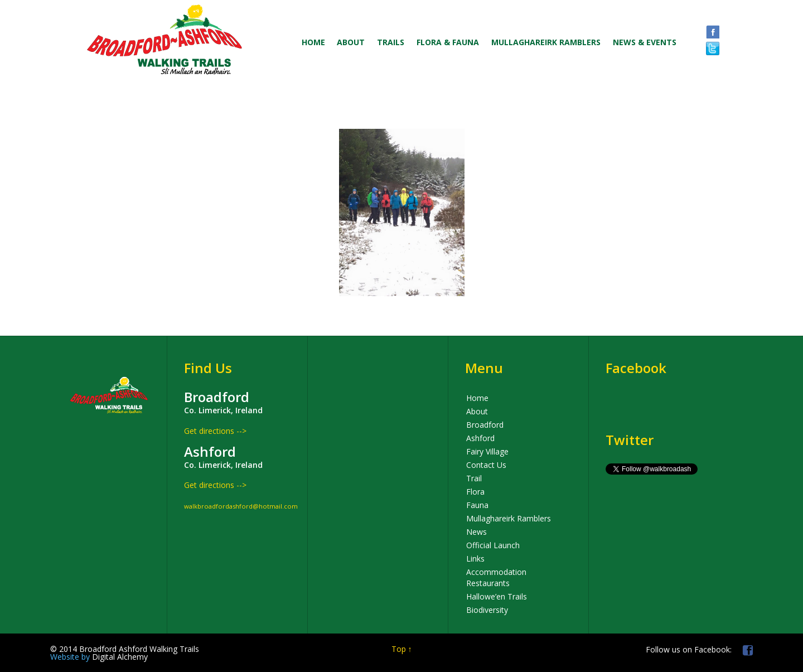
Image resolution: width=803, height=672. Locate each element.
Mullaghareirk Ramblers (509, 518)
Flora (475, 492)
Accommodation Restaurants (496, 577)
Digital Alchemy (99, 657)
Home (477, 398)
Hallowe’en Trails (497, 596)
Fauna (477, 505)
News (477, 532)
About (477, 411)
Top (399, 649)
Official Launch (493, 545)
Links (475, 559)
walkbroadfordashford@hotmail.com (241, 506)
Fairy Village (487, 451)
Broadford (485, 425)
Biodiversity (487, 610)
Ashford (480, 438)
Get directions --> (215, 431)
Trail (474, 478)
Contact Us (486, 465)
